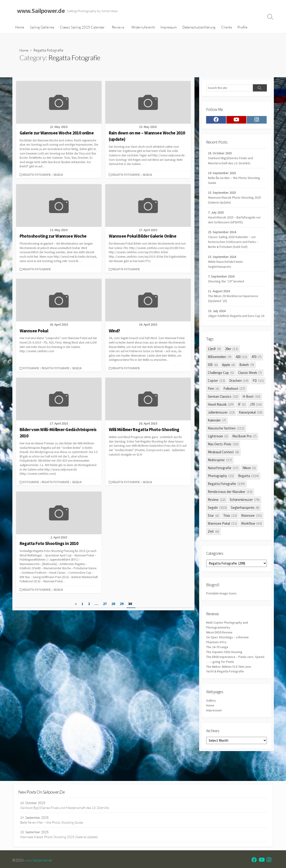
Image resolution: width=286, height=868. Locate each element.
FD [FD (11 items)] (258, 396)
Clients (226, 28)
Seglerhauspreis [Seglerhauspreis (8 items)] (245, 523)
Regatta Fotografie (37, 175)
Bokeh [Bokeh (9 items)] (247, 380)
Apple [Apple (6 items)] (229, 380)
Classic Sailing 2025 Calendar (82, 28)
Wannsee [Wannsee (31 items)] (251, 531)
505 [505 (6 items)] (213, 380)
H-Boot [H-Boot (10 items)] (252, 412)
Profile (242, 28)
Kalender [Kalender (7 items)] (217, 436)
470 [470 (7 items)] (256, 372)
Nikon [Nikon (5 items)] (249, 483)
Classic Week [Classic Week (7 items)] (250, 388)
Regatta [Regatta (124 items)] (249, 491)
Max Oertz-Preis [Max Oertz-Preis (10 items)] (223, 459)
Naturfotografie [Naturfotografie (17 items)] (223, 483)
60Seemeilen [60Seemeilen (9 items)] (220, 372)
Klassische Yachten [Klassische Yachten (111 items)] (226, 444)
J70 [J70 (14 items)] (256, 420)
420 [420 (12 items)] (242, 372)
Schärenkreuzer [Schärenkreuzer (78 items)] (245, 515)
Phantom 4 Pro (217, 658)
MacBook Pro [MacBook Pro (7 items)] (245, 452)
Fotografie (32, 369)
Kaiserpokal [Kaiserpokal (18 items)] (251, 428)
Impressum (169, 28)
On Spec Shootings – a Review (228, 653)
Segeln (59, 175)
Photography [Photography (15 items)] (221, 491)
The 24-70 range (218, 663)
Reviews (118, 28)
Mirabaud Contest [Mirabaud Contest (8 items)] (223, 467)
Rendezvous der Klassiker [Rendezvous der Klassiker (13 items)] (230, 507)
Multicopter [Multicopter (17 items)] (220, 475)
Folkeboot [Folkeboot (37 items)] (234, 404)
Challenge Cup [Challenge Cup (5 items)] (221, 388)
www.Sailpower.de (39, 863)
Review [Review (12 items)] (217, 515)
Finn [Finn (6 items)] (214, 404)
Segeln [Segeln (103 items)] (217, 523)
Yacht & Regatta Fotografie (226, 687)
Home (20, 28)
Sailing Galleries (42, 28)
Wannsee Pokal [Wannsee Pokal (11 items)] (222, 539)
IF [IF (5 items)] (242, 420)
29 (122, 604)
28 (113, 604)
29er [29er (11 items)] (232, 364)
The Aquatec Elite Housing (226, 668)
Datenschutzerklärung (199, 28)
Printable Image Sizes (222, 609)
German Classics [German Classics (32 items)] (223, 412)
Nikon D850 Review (220, 648)
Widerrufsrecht (143, 28)
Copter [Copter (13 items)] (216, 396)
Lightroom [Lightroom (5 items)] (218, 452)
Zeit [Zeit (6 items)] (213, 547)
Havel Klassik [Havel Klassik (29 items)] (221, 420)
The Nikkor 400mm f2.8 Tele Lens (230, 682)
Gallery (211, 716)
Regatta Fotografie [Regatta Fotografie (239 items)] (226, 499)
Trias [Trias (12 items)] (230, 531)
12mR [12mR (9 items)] (214, 364)
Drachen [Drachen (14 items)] (239, 396)
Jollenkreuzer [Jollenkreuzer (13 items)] (221, 428)
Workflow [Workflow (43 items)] (252, 539)
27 (105, 604)
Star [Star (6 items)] (213, 531)
